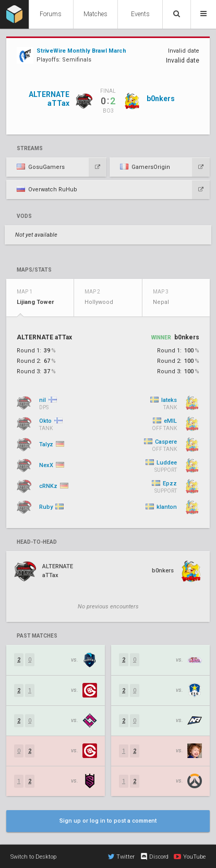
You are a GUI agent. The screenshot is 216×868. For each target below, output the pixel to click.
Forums (51, 14)
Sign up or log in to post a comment (108, 821)
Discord (154, 857)
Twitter (121, 857)
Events (140, 14)
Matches (95, 14)
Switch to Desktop (33, 857)
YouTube (190, 857)
